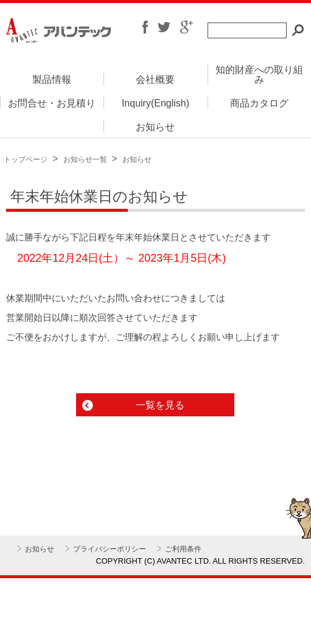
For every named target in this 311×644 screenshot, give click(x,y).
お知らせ (155, 127)
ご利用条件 (183, 549)
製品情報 (52, 79)
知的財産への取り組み (259, 75)
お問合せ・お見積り (52, 103)
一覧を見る (160, 405)
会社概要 (155, 79)
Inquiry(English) (155, 103)
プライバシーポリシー (110, 549)
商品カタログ (259, 103)
